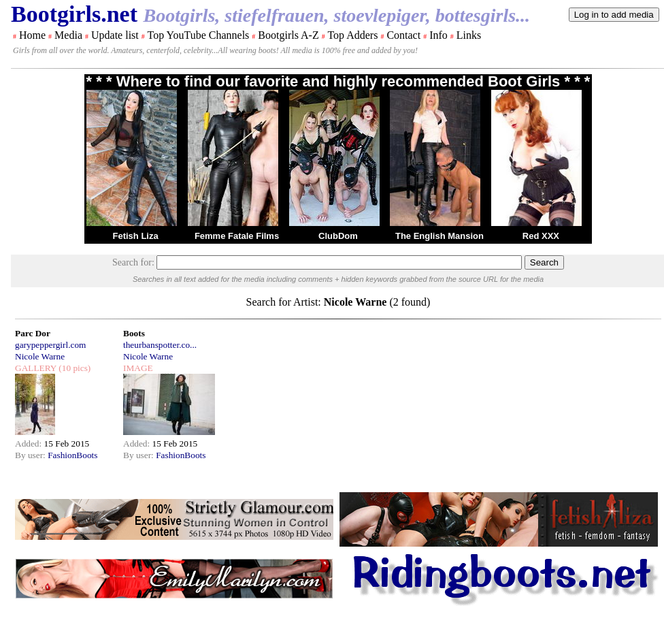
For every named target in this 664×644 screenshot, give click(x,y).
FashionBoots (72, 455)
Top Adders (352, 35)
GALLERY (36, 368)
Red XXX (541, 236)
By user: (31, 455)
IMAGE (138, 368)
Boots (134, 333)
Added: (30, 444)
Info (438, 35)
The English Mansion (439, 236)
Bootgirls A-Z (288, 35)
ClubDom (338, 236)
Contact (403, 35)
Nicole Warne (40, 356)
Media (68, 35)
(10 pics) (73, 368)
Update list (115, 35)
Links (469, 35)
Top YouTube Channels (198, 35)
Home (32, 35)
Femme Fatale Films (237, 236)
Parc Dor (33, 333)
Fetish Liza (135, 236)
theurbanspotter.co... (160, 345)
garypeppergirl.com (51, 345)
